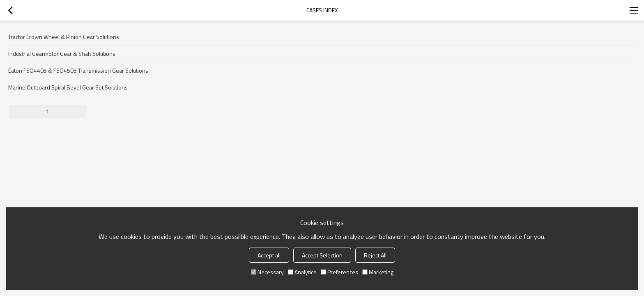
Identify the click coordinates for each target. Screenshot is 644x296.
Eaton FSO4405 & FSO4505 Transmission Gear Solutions (78, 70)
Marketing (378, 272)
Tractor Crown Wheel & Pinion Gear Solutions (64, 37)
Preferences (339, 272)
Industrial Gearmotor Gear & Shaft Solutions (62, 54)
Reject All (375, 255)
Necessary (267, 272)
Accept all (269, 255)
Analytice (302, 272)
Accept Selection (322, 255)
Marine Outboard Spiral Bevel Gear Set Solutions (68, 87)
